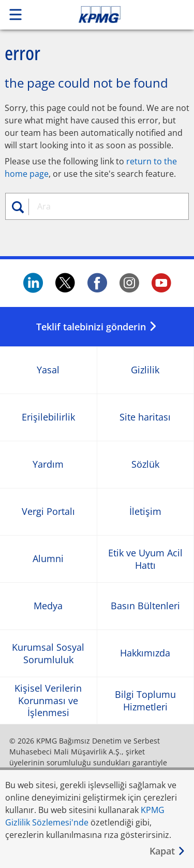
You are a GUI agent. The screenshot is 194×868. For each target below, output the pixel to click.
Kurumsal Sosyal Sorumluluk (48, 653)
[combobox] (107, 206)
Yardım (48, 465)
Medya (48, 606)
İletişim (145, 512)
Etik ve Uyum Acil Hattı (145, 559)
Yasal (48, 370)
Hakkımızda (145, 654)
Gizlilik (145, 370)
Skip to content (117, 15)
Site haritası (145, 418)
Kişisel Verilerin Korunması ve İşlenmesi (48, 701)
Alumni (48, 559)
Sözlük (145, 465)
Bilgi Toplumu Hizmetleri (145, 701)
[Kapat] (168, 851)
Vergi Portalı (48, 512)
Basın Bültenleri (145, 606)
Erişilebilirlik (48, 418)
